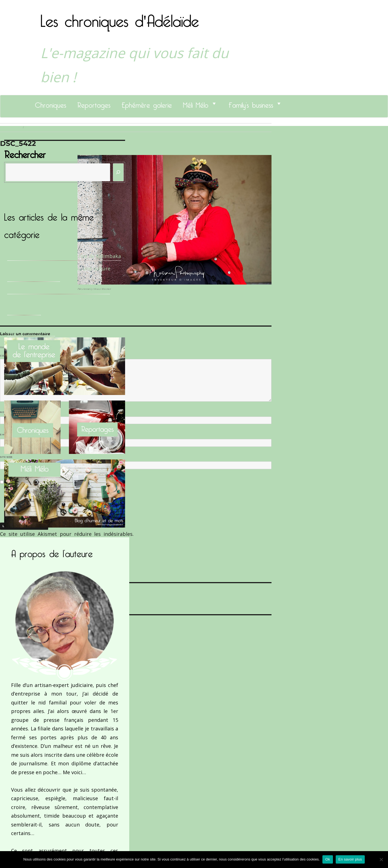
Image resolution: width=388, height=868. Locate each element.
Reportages (94, 104)
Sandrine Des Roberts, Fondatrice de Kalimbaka (64, 256)
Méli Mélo (196, 104)
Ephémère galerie (147, 104)
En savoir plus (350, 859)
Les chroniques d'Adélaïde (120, 17)
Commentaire (11, 356)
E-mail (6, 435)
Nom (4, 412)
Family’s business (251, 104)
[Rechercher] (118, 172)
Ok (328, 859)
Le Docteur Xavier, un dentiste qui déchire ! (59, 290)
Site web (6, 457)
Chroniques (51, 104)
